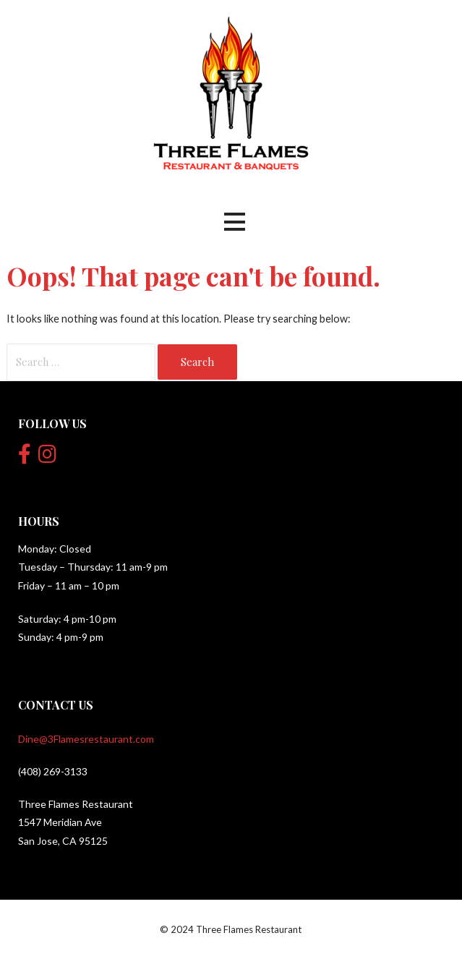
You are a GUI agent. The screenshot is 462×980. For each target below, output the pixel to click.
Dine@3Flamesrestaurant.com (86, 739)
